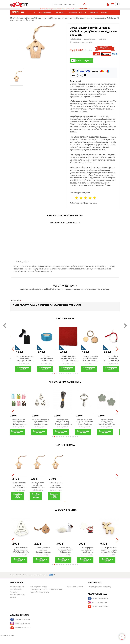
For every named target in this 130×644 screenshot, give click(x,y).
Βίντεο (104, 12)
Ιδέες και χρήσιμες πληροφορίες (99, 587)
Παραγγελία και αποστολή (39, 592)
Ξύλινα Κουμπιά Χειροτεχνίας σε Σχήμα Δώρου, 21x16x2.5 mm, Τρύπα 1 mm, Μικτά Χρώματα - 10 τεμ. (21, 422)
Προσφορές (61, 12)
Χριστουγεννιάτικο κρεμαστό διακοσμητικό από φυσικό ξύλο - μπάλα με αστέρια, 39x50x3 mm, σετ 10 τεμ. (43, 550)
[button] (53, 373)
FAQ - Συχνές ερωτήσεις (38, 587)
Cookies (13, 597)
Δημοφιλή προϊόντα (77, 12)
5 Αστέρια (95, 198)
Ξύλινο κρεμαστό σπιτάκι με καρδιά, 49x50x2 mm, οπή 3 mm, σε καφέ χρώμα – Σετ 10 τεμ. (19, 485)
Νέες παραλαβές (45, 12)
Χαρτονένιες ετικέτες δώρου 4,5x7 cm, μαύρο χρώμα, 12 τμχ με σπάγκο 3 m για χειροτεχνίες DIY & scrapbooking (25, 359)
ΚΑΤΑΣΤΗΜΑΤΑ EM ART (75, 587)
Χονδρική (94, 12)
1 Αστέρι (77, 198)
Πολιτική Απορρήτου (18, 595)
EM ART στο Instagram (98, 603)
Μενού (18, 12)
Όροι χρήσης (15, 592)
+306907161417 (83, 9)
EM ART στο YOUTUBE (98, 607)
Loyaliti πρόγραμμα (17, 587)
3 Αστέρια (86, 198)
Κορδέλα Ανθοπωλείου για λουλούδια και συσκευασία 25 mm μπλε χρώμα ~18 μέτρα (47, 359)
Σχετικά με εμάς (16, 589)
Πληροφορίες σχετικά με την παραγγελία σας (46, 589)
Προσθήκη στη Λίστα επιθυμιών (81, 42)
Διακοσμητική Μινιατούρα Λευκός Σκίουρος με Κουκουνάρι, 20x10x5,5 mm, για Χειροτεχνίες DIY (65, 550)
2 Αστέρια (81, 198)
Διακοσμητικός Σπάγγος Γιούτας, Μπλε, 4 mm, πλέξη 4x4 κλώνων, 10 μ (65, 422)
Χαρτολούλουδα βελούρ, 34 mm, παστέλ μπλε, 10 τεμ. (109, 422)
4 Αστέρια (90, 198)
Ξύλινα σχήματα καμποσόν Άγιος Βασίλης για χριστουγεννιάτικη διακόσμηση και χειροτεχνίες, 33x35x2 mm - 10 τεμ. (87, 550)
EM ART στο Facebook (98, 598)
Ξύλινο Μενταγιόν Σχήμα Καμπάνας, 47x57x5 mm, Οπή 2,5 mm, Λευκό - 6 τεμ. (21, 550)
